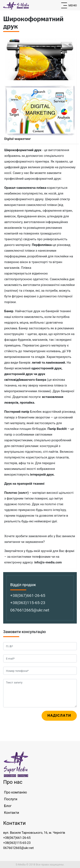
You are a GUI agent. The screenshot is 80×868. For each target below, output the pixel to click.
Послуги (11, 799)
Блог (8, 806)
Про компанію (15, 792)
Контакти (12, 813)
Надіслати (59, 716)
